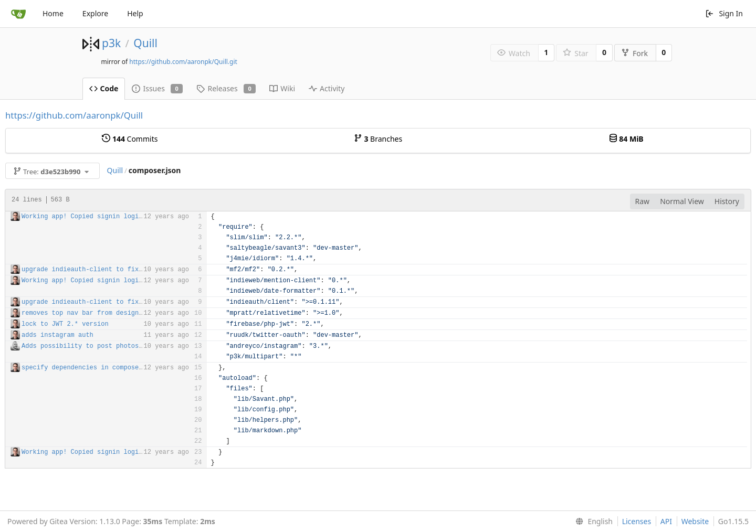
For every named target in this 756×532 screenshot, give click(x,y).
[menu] (592, 522)
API (666, 521)
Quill (145, 43)
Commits (130, 139)
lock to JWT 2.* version (65, 324)
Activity (327, 88)
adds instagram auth (57, 335)
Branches (378, 139)
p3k (111, 43)
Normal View (682, 201)
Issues (157, 88)
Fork (634, 53)
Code (104, 88)
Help (135, 13)
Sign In (724, 13)
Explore (95, 13)
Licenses (637, 521)
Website (695, 521)
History (727, 201)
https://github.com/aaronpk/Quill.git (183, 62)
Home (53, 13)
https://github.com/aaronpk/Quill (74, 115)
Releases (226, 88)
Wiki (282, 88)
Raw (643, 201)
